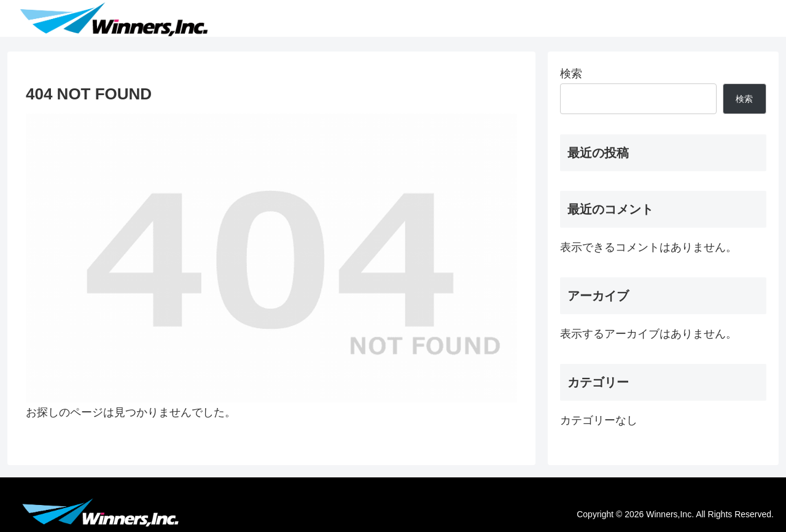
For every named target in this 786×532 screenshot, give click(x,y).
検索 (571, 74)
